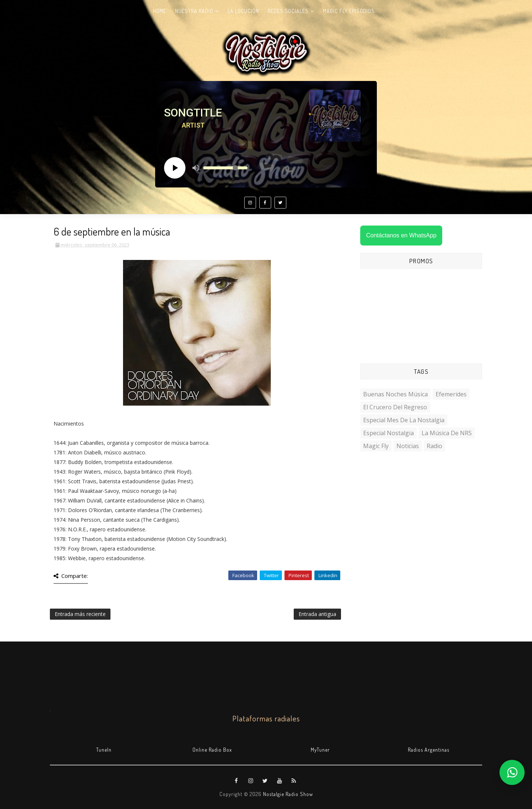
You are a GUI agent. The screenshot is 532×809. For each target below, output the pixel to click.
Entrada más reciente (80, 614)
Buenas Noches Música (395, 394)
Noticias (408, 446)
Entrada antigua (317, 614)
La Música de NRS (447, 433)
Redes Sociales (288, 11)
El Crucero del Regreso (395, 407)
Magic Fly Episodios (349, 11)
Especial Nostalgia (388, 433)
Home (160, 11)
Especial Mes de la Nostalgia (404, 420)
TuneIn (104, 750)
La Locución (243, 11)
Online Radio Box (212, 750)
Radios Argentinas (429, 750)
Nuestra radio (194, 11)
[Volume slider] (225, 168)
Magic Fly (376, 446)
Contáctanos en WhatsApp (401, 235)
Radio (434, 446)
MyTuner (320, 750)
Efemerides (451, 394)
